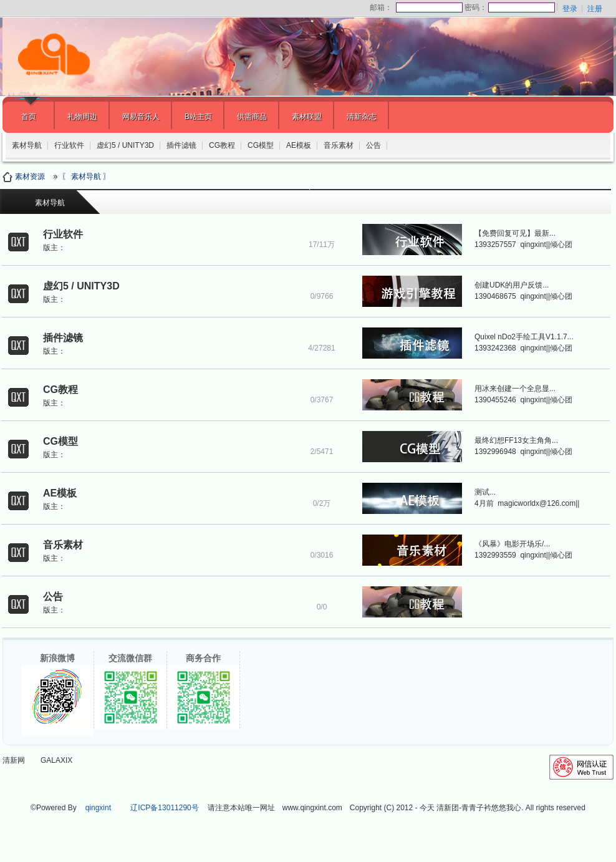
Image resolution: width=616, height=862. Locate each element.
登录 (570, 9)
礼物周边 (82, 117)
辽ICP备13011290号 (164, 808)
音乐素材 (339, 145)
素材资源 (26, 177)
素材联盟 (307, 117)
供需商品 (252, 117)
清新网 (14, 760)
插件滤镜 (181, 145)
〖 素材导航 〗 (86, 177)
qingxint (98, 808)
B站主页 (198, 117)
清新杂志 (362, 117)
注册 (595, 9)
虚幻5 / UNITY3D (125, 145)
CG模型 (261, 145)
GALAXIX (56, 760)
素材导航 (27, 145)
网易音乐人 (141, 117)
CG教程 (222, 145)
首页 (29, 117)
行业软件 (69, 145)
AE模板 (299, 145)
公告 (373, 145)
